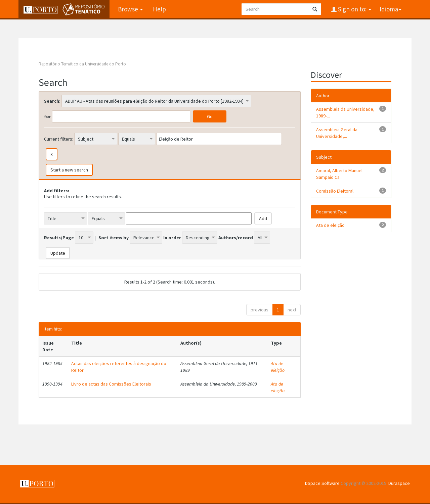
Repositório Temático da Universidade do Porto (82, 64)
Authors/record (236, 238)
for (48, 116)
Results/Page (59, 238)
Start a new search (69, 170)
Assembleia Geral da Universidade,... (337, 133)
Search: (52, 101)
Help (159, 9)
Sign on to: (354, 9)
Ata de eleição (278, 367)
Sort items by (114, 238)
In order (172, 238)
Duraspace (399, 483)
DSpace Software (322, 483)
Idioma (391, 9)
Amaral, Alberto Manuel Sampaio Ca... (339, 174)
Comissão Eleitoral (335, 191)
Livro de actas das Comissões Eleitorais (111, 384)
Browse (130, 9)
